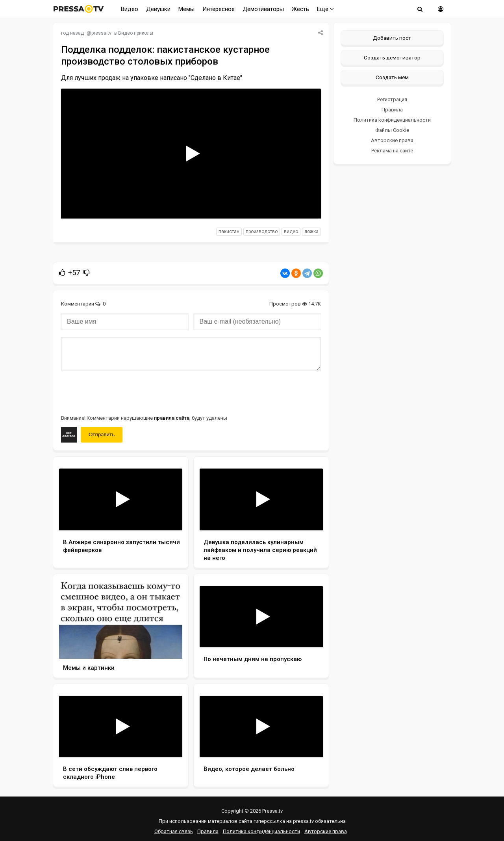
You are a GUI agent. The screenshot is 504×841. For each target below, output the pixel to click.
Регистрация (392, 99)
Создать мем (392, 77)
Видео (130, 9)
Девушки (158, 9)
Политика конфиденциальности (392, 120)
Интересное (219, 9)
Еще (325, 9)
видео (291, 232)
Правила (392, 110)
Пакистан (229, 232)
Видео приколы (136, 33)
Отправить (102, 434)
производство (262, 232)
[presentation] (121, 392)
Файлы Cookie (392, 130)
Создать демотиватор (392, 57)
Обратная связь (174, 831)
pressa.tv (101, 33)
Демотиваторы (263, 9)
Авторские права (392, 140)
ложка (311, 232)
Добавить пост (392, 38)
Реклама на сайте (392, 151)
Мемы (186, 9)
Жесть (300, 9)
